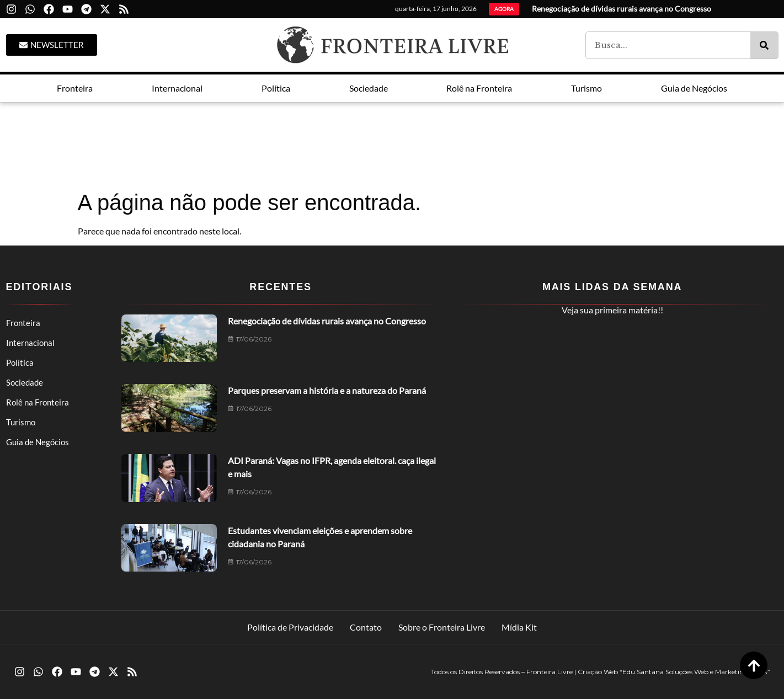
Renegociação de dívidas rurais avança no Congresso (327, 321)
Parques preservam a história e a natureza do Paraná (327, 390)
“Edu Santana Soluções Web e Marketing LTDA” (695, 672)
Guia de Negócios (38, 442)
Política (20, 362)
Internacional (30, 343)
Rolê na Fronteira (38, 402)
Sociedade (25, 382)
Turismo (21, 422)
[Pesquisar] (764, 45)
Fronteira (23, 323)
